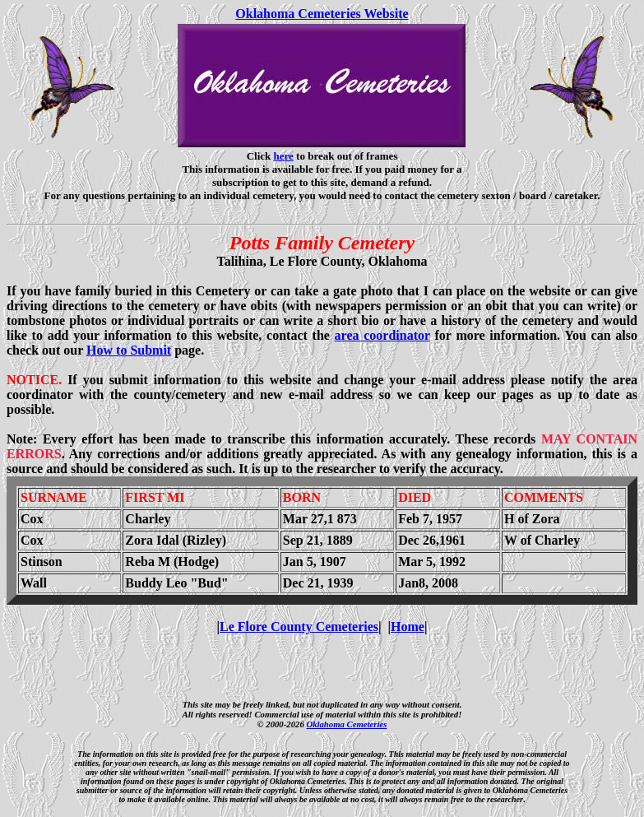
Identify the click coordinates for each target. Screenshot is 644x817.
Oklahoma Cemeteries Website (322, 14)
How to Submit (129, 350)
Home (408, 627)
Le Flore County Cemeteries (299, 627)
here (284, 156)
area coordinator (382, 335)
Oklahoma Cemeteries (346, 724)
